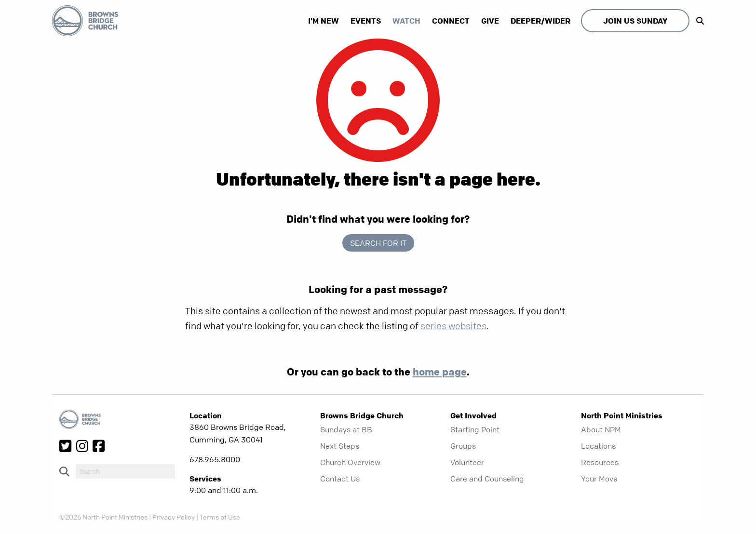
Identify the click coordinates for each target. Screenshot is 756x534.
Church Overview (350, 462)
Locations (598, 446)
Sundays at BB (346, 429)
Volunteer (467, 462)
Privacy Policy (174, 517)
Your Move (599, 479)
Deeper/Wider (540, 21)
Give (490, 21)
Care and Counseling (487, 479)
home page (440, 372)
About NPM (601, 429)
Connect (451, 21)
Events (366, 21)
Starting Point (475, 429)
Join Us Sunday (635, 21)
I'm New (324, 21)
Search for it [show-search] (378, 243)
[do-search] (125, 471)
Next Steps (340, 446)
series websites (453, 326)
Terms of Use (220, 517)
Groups (463, 446)
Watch (406, 21)
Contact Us (340, 479)
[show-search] (698, 21)
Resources (600, 462)
